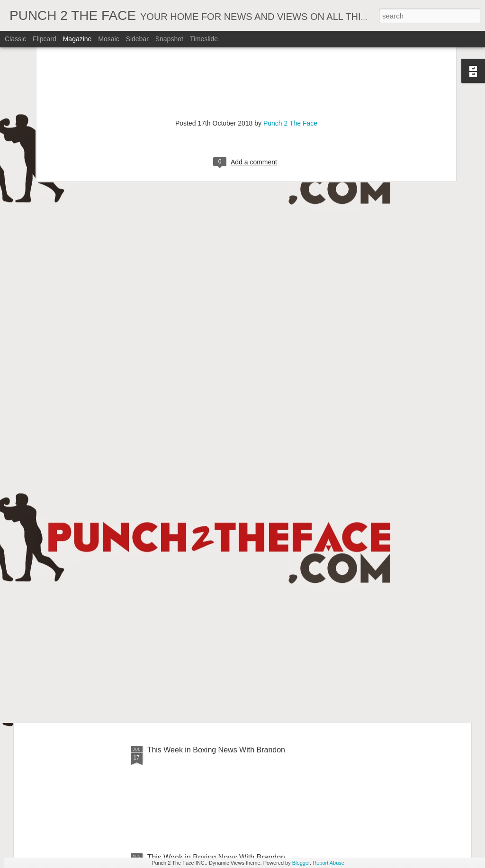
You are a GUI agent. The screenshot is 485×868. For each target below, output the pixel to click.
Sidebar (137, 39)
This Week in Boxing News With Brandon (216, 750)
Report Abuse (328, 863)
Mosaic (108, 39)
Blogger (301, 863)
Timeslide (204, 39)
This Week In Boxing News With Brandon (216, 535)
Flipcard (45, 39)
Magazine (77, 39)
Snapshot (169, 39)
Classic (15, 39)
